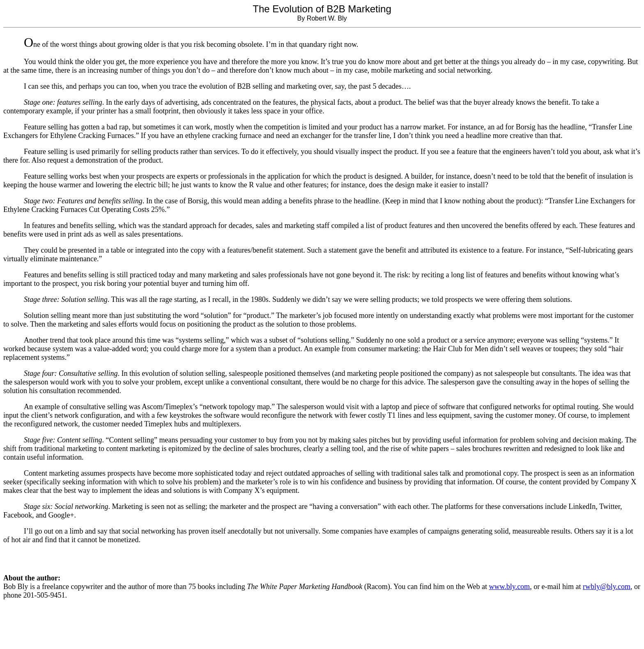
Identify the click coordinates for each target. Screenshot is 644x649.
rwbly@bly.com (607, 587)
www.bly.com (509, 587)
